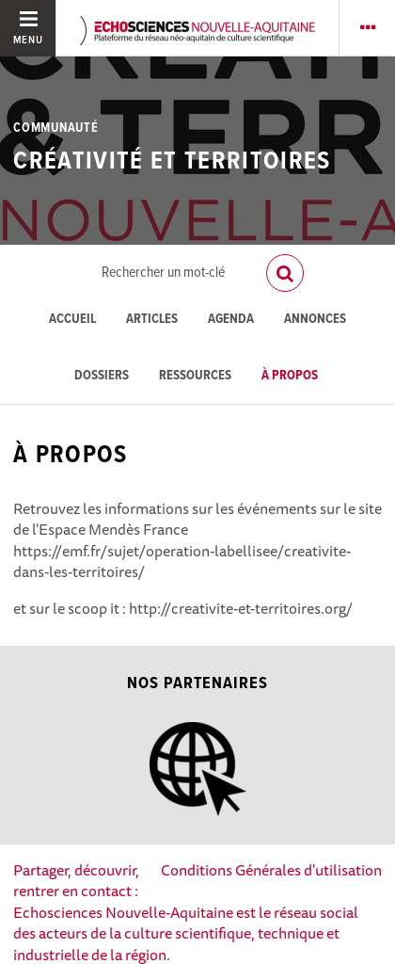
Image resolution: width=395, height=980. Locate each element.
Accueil (72, 320)
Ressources (195, 376)
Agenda (231, 320)
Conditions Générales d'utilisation (271, 870)
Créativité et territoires (172, 162)
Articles (152, 320)
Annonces (315, 320)
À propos (290, 376)
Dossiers (102, 376)
